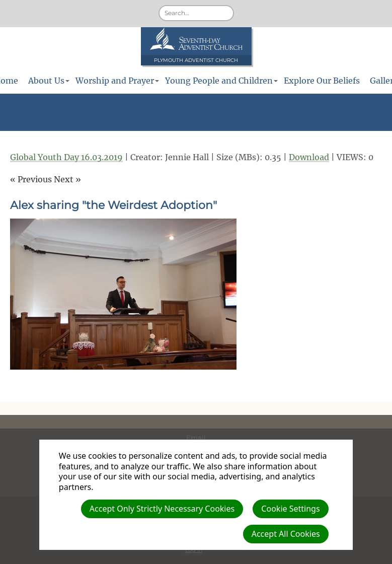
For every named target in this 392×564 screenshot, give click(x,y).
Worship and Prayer (115, 81)
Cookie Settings (290, 509)
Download (309, 157)
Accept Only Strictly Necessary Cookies (162, 509)
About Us (46, 81)
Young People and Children (219, 81)
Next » (67, 179)
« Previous (31, 179)
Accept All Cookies (286, 534)
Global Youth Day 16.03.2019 (66, 157)
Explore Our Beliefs (322, 81)
